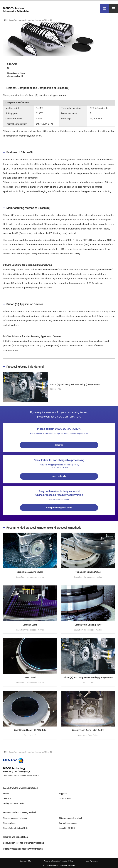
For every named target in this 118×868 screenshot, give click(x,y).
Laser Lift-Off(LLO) (67, 828)
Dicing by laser (9, 823)
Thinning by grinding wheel (70, 818)
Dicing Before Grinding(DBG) (15, 828)
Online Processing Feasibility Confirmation (23, 849)
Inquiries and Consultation (15, 837)
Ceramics (7, 798)
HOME (5, 20)
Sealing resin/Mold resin (13, 803)
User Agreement (92, 861)
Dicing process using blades (15, 818)
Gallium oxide (65, 798)
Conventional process (68, 823)
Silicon (6, 794)
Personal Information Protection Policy (58, 861)
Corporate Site (25, 861)
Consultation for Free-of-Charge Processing (23, 843)
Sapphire (63, 794)
